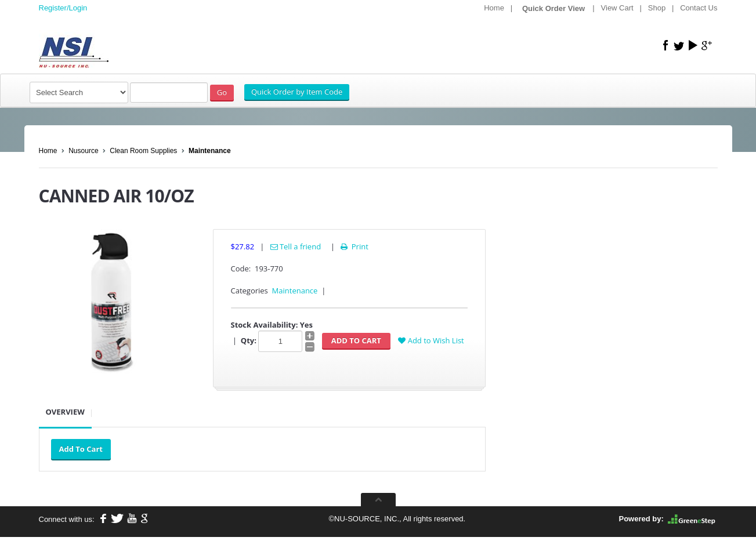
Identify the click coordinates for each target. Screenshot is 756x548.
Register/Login (63, 8)
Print (354, 246)
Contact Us (699, 8)
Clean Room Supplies (143, 151)
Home (494, 8)
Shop (657, 8)
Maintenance (210, 151)
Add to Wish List (431, 340)
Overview (65, 412)
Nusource (83, 151)
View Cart (617, 8)
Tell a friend (296, 246)
